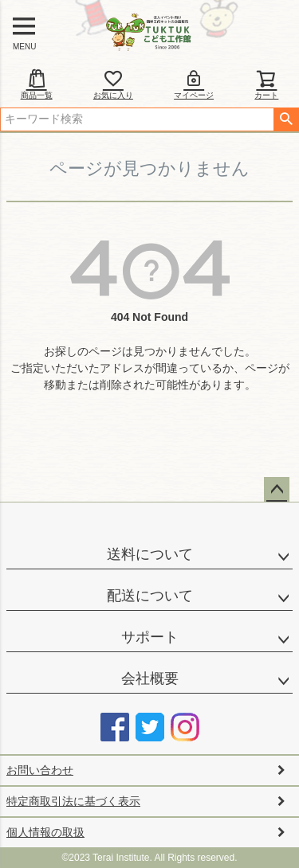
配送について (150, 596)
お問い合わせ (40, 770)
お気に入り (113, 84)
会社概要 (150, 678)
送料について (150, 554)
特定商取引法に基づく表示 (73, 801)
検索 (286, 119)
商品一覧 (37, 84)
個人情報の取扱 (45, 832)
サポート (150, 637)
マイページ (194, 84)
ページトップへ (277, 490)
